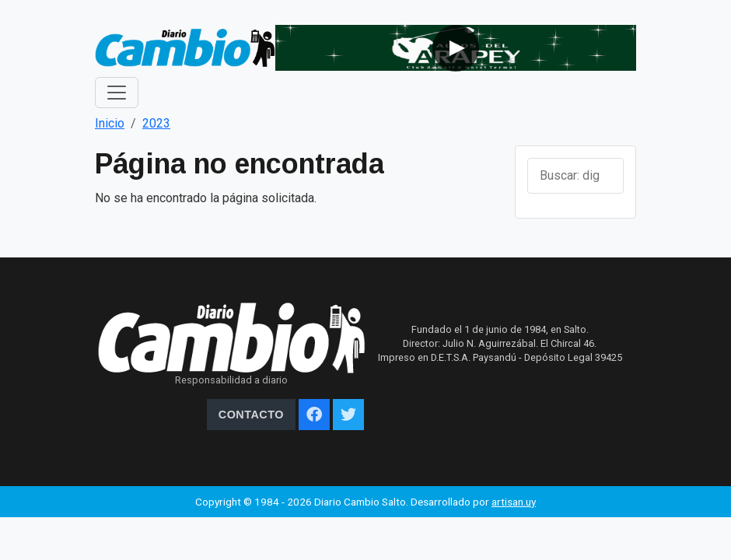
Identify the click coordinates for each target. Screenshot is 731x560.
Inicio (110, 123)
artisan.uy (514, 502)
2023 (156, 123)
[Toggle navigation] (117, 93)
